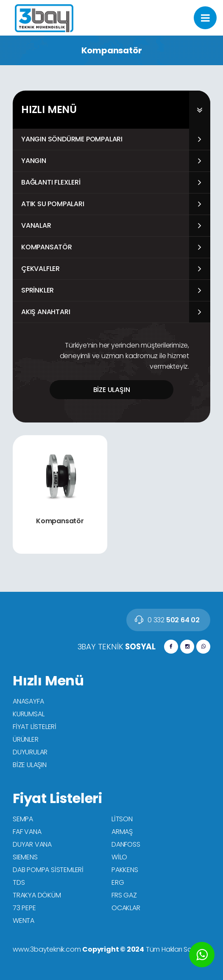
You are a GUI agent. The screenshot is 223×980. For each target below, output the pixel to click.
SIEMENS (25, 857)
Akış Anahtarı (46, 312)
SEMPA (23, 819)
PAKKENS (125, 870)
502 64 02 (174, 620)
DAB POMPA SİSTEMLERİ (48, 870)
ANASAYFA (28, 701)
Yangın (34, 161)
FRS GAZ (124, 895)
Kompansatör (47, 247)
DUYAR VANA (32, 844)
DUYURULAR (30, 752)
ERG (118, 882)
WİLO (119, 857)
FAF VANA (27, 832)
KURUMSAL (28, 714)
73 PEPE (24, 908)
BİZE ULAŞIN (112, 390)
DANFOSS (126, 844)
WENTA (24, 921)
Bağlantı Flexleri (51, 182)
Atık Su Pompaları (53, 204)
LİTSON (122, 819)
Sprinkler (38, 290)
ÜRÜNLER (26, 739)
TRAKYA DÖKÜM (37, 895)
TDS (19, 882)
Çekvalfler (40, 269)
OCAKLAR (126, 908)
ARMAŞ (122, 832)
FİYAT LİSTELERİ (35, 727)
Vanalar (36, 225)
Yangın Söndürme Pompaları (72, 139)
